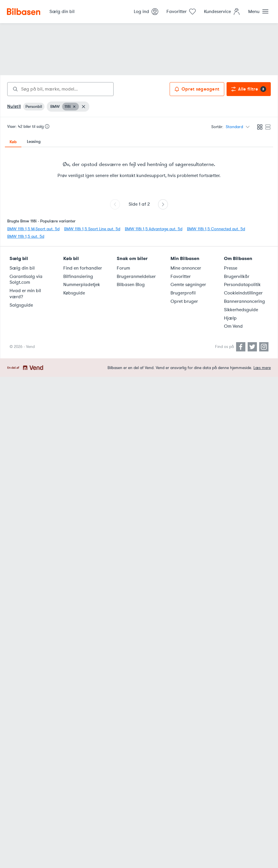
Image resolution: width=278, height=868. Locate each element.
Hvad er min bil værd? (25, 294)
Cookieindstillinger (243, 293)
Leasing (34, 142)
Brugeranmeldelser (136, 277)
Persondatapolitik (242, 285)
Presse (231, 268)
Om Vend (233, 326)
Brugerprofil (183, 293)
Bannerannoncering (244, 301)
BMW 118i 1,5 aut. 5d (26, 236)
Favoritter (181, 277)
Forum (123, 268)
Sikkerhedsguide (241, 310)
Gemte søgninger (188, 285)
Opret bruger (184, 301)
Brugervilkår (237, 277)
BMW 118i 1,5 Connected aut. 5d (216, 229)
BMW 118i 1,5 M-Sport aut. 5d (33, 229)
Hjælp (230, 318)
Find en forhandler (83, 268)
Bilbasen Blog (131, 285)
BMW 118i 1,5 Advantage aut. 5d (154, 229)
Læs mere (262, 368)
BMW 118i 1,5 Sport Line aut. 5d (92, 229)
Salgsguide (21, 305)
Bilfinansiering (78, 277)
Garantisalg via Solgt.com (26, 280)
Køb (13, 142)
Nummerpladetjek (82, 285)
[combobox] (60, 89)
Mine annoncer (186, 268)
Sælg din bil (22, 268)
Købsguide (74, 293)
